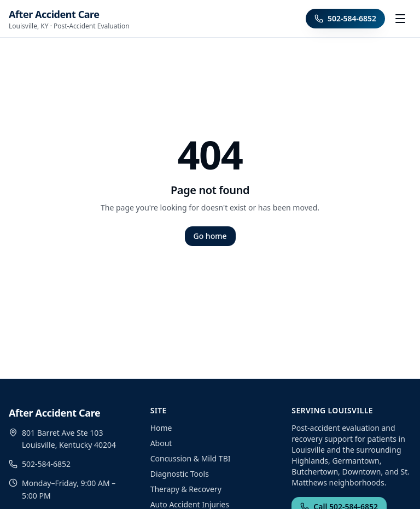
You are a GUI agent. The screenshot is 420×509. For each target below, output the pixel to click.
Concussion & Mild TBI (191, 458)
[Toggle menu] (400, 19)
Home (161, 428)
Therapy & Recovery (186, 489)
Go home (210, 236)
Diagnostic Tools (180, 474)
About (161, 443)
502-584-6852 (345, 18)
